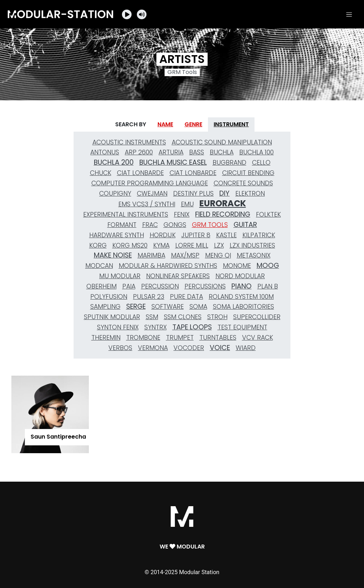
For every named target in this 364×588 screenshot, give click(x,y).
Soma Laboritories (243, 307)
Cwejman (152, 194)
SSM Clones (183, 317)
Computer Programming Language (150, 183)
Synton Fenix (118, 327)
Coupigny (115, 194)
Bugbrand (229, 163)
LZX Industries (252, 245)
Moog (268, 266)
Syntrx (156, 327)
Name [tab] (165, 124)
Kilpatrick (259, 235)
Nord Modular (240, 276)
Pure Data (186, 297)
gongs (175, 225)
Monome (237, 266)
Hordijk (163, 235)
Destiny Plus (193, 194)
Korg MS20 (130, 245)
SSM (152, 317)
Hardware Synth (117, 235)
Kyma (161, 245)
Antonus (105, 152)
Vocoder (189, 348)
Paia (129, 286)
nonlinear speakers (178, 276)
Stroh (217, 317)
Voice (220, 348)
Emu (187, 204)
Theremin (106, 338)
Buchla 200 (114, 162)
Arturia (171, 152)
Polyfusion (109, 297)
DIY (224, 193)
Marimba (151, 255)
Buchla (222, 152)
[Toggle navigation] (349, 14)
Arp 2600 (139, 152)
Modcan (99, 266)
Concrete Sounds (243, 183)
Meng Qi (218, 255)
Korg (98, 245)
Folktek (268, 214)
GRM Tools (210, 225)
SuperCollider (257, 317)
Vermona (153, 348)
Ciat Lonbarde (140, 173)
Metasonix (254, 255)
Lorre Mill (192, 245)
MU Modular (120, 276)
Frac (150, 225)
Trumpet (180, 338)
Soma (198, 307)
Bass (197, 152)
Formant (122, 225)
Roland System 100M (241, 297)
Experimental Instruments (126, 214)
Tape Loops (192, 327)
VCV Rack (258, 338)
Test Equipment (242, 327)
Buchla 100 (256, 152)
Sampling (105, 307)
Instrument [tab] (231, 124)
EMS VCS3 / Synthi (147, 204)
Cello (261, 163)
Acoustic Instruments (129, 142)
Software (168, 307)
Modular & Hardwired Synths (168, 266)
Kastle (226, 235)
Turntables (218, 338)
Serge (136, 306)
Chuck (101, 173)
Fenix (182, 214)
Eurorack (223, 204)
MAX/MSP (185, 255)
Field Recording (223, 214)
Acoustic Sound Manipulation (222, 142)
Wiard (246, 348)
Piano (242, 286)
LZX (219, 245)
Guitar (245, 225)
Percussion (160, 286)
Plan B (268, 286)
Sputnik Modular (112, 317)
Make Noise (113, 255)
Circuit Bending (248, 173)
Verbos (120, 348)
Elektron (250, 194)
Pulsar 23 (149, 297)
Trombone (143, 338)
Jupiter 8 (196, 235)
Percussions (205, 286)
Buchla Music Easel (173, 162)
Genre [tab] (193, 124)
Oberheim (101, 286)
